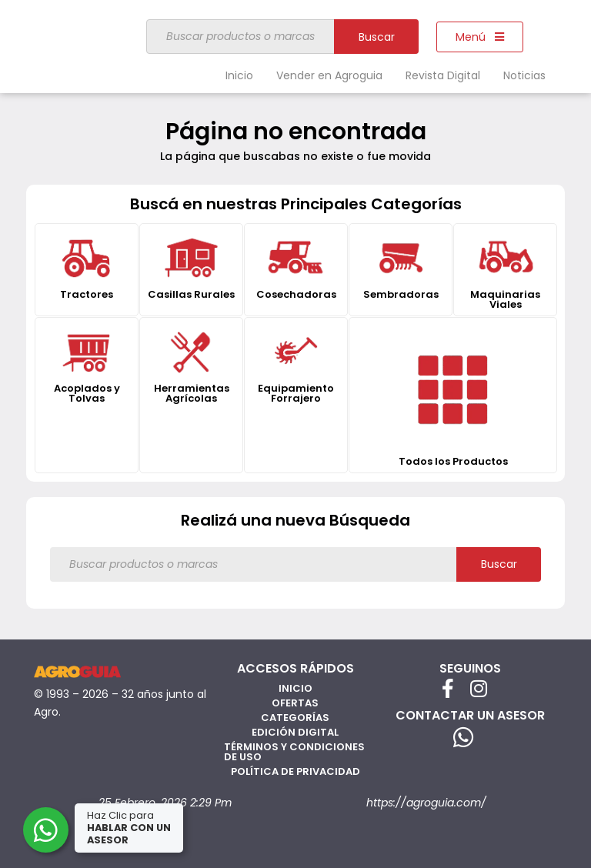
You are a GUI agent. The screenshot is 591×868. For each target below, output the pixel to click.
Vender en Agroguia (329, 75)
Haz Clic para (130, 828)
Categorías (295, 718)
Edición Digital (295, 732)
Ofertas (295, 703)
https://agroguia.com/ (426, 803)
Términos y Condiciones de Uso (294, 752)
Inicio (239, 75)
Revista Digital (443, 75)
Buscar (377, 37)
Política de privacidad (295, 771)
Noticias (524, 75)
